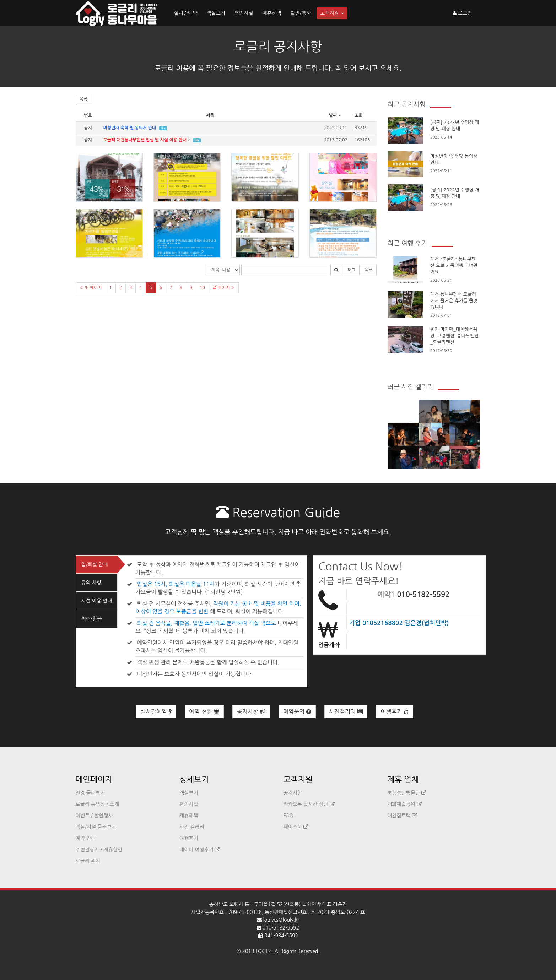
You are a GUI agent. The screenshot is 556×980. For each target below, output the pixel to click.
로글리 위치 (88, 861)
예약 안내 (86, 838)
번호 (88, 115)
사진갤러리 (346, 712)
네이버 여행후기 (200, 850)
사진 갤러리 (192, 827)
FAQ (288, 816)
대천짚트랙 (402, 816)
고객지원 (332, 13)
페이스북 (296, 827)
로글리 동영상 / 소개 (97, 804)
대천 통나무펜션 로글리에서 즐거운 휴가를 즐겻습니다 (454, 301)
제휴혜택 (272, 13)
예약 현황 (204, 712)
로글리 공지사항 (278, 47)
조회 (359, 115)
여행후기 (395, 712)
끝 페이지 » (224, 288)
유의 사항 (91, 583)
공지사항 (251, 712)
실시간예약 (186, 13)
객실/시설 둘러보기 (96, 827)
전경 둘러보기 (90, 793)
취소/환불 (92, 619)
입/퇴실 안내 (95, 564)
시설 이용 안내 (97, 601)
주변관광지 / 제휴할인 (99, 850)
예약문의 (297, 712)
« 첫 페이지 (91, 288)
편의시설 (244, 13)
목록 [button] (84, 99)
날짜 (336, 115)
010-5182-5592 (423, 595)
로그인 (462, 13)
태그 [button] (352, 270)
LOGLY (263, 951)
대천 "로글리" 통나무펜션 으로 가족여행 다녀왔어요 (454, 266)
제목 (210, 115)
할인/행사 (301, 13)
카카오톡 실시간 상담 (309, 804)
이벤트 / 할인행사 (94, 816)
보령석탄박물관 (407, 793)
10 (202, 288)
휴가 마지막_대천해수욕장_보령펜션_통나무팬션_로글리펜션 (454, 336)
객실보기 (216, 13)
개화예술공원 (404, 804)
